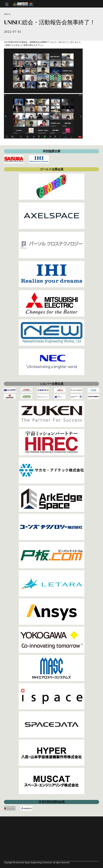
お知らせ (7, 14)
